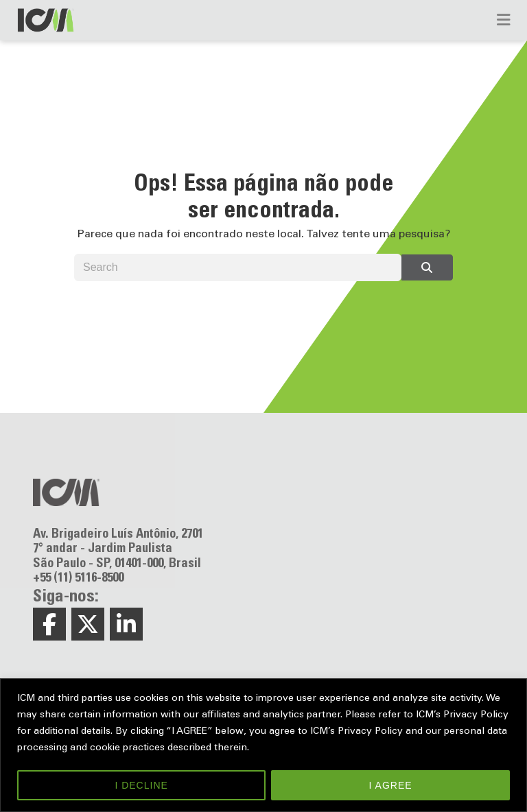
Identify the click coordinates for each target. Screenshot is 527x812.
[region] (263, 745)
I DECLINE (141, 785)
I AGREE (391, 785)
